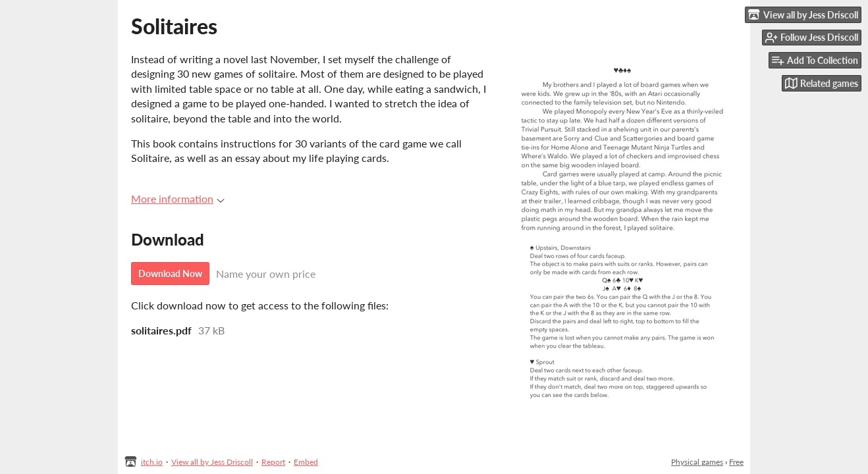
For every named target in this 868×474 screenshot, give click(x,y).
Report (273, 462)
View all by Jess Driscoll (212, 462)
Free (736, 462)
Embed (306, 462)
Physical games (697, 462)
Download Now (170, 274)
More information (178, 198)
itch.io (152, 462)
